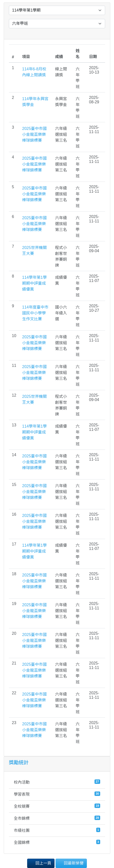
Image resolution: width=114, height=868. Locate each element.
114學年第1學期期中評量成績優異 (35, 283)
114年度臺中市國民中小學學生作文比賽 (35, 313)
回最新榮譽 (71, 863)
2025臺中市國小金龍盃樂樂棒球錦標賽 (35, 134)
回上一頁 (41, 863)
